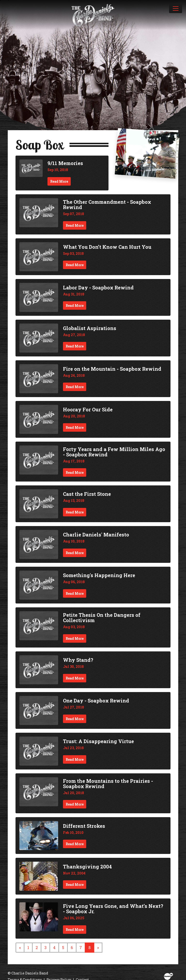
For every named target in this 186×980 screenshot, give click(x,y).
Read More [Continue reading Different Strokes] (75, 844)
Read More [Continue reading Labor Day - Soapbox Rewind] (75, 305)
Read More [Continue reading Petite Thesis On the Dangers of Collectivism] (75, 638)
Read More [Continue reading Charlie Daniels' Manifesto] (75, 553)
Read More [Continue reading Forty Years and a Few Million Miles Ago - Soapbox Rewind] (75, 472)
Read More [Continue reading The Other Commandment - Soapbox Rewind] (75, 225)
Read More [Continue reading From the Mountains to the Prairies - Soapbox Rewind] (75, 804)
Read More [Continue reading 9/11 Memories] (59, 181)
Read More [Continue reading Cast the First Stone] (75, 512)
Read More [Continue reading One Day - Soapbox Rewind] (75, 719)
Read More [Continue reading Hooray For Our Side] (75, 427)
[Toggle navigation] (176, 8)
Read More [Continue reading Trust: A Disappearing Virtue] (75, 759)
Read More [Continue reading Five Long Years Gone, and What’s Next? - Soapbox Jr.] (75, 930)
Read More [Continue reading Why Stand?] (75, 678)
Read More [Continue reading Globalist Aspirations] (75, 346)
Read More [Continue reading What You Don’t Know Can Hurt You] (75, 265)
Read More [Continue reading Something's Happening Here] (75, 593)
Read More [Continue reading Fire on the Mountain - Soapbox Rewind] (75, 387)
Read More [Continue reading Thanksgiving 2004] (75, 885)
